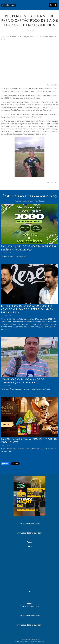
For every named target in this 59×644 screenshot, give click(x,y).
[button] (51, 5)
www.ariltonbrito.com (30, 524)
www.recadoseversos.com (30, 533)
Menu (55, 5)
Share (5, 464)
